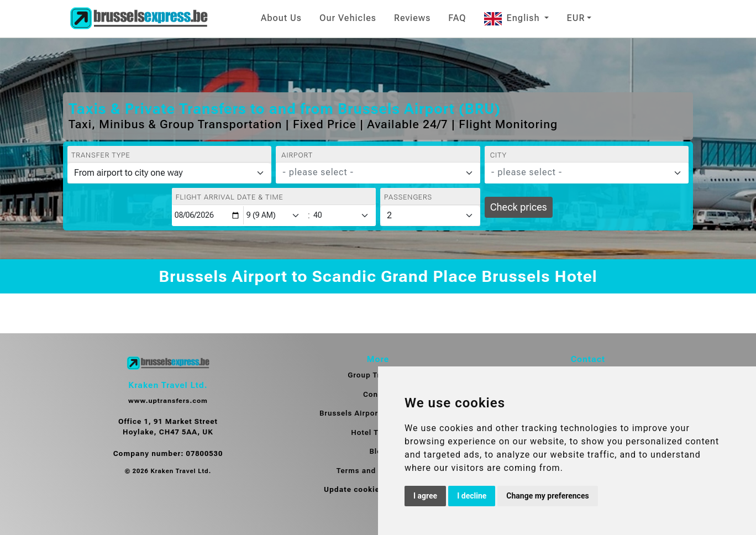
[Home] (139, 19)
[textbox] (371, 172)
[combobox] (378, 173)
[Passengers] (430, 216)
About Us (281, 18)
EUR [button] (576, 18)
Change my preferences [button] (547, 496)
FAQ (457, 18)
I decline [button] (472, 496)
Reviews (412, 18)
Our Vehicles (348, 18)
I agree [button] (425, 496)
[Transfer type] (169, 173)
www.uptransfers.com (168, 401)
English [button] (513, 18)
